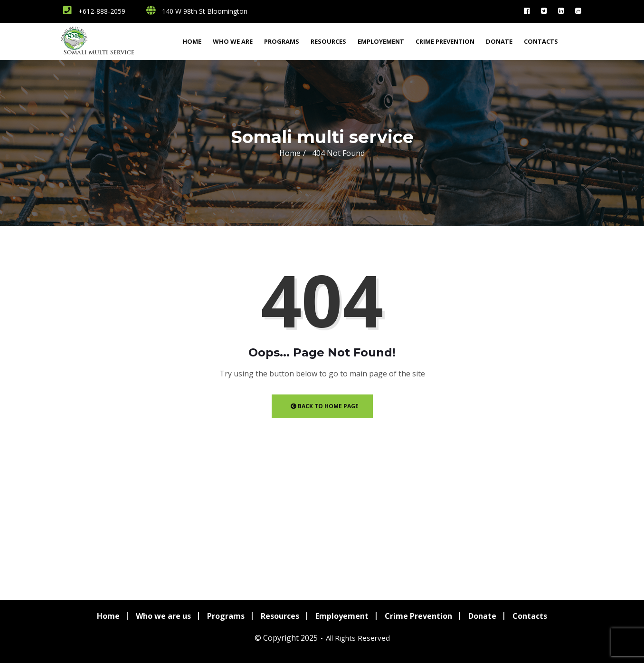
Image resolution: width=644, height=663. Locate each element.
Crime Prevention (445, 41)
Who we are (233, 41)
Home (192, 41)
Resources (328, 41)
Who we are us (163, 616)
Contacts (541, 41)
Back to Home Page (325, 406)
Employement (381, 41)
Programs (282, 41)
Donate (499, 41)
